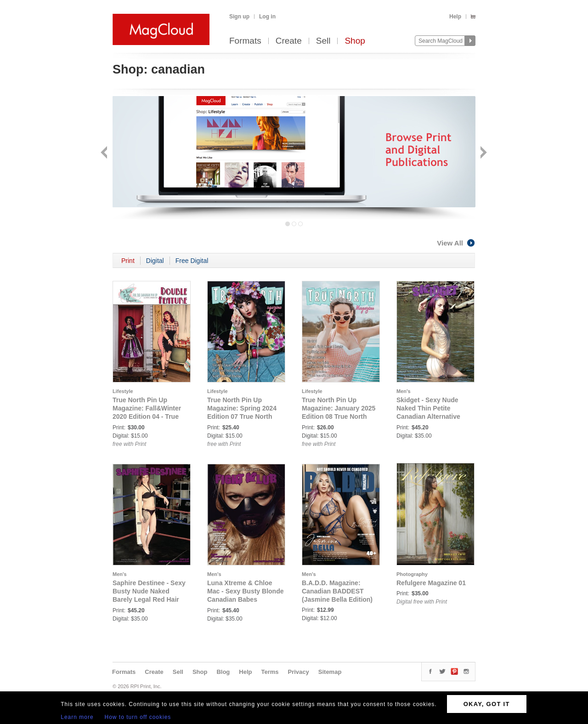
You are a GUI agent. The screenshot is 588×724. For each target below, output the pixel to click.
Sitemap (330, 672)
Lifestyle (123, 391)
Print (128, 261)
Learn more (77, 717)
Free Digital (192, 261)
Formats (245, 41)
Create (289, 41)
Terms (270, 672)
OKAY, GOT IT (487, 704)
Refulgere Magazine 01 (431, 583)
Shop (355, 41)
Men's (404, 391)
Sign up (239, 17)
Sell (323, 41)
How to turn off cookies (138, 717)
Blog (223, 672)
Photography (412, 574)
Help (455, 17)
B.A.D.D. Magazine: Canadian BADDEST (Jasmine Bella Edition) (337, 591)
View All (456, 243)
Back (105, 153)
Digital (155, 261)
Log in (267, 17)
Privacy (299, 672)
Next (483, 153)
